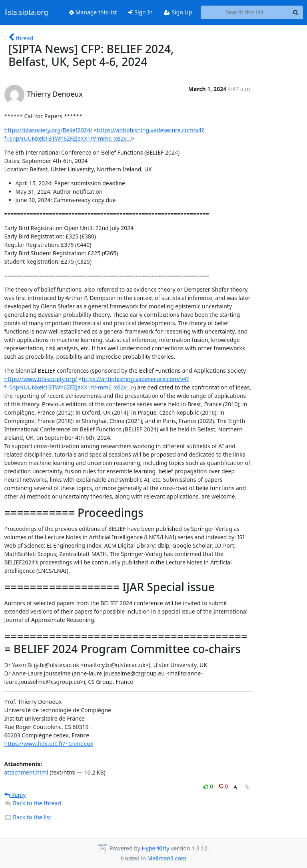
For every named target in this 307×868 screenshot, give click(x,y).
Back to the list (28, 817)
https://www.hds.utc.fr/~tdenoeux (49, 744)
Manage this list (93, 12)
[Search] (296, 12)
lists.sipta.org (26, 12)
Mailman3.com (167, 858)
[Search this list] (245, 12)
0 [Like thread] (209, 786)
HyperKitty (155, 848)
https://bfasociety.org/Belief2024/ (48, 130)
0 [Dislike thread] (223, 786)
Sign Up (178, 12)
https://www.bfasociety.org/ (41, 379)
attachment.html (26, 772)
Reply (15, 795)
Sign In (141, 12)
